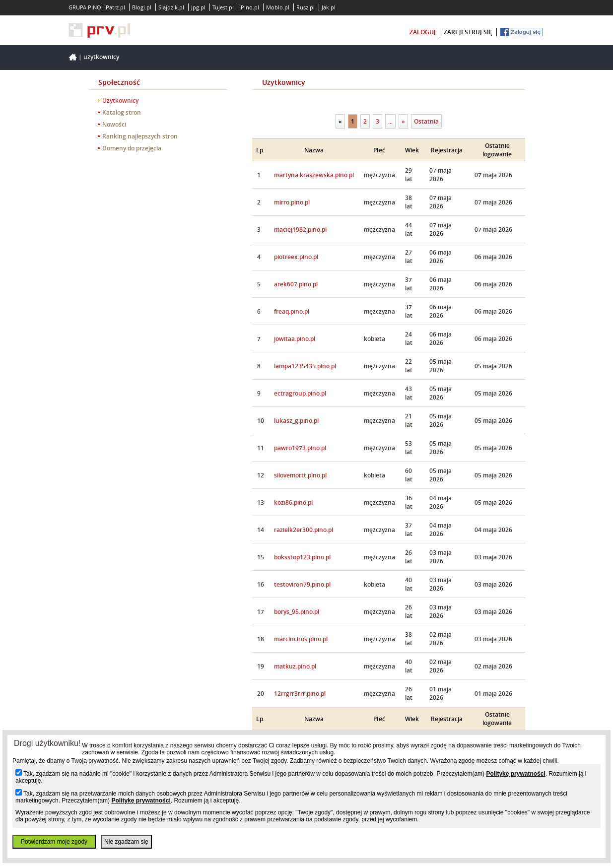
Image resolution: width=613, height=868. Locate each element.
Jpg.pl (198, 7)
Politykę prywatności (515, 774)
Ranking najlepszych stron (140, 136)
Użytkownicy (101, 57)
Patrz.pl (115, 7)
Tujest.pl (223, 7)
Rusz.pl (306, 7)
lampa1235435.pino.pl (305, 366)
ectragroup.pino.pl (300, 393)
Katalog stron (122, 112)
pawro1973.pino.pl (300, 448)
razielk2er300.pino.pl (304, 530)
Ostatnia (426, 121)
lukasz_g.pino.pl (296, 421)
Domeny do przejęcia (132, 148)
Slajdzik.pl (171, 7)
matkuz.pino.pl (295, 666)
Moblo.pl (278, 7)
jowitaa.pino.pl (295, 339)
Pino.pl (250, 7)
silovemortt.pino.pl (300, 475)
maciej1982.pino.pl (300, 230)
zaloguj (423, 32)
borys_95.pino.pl (297, 612)
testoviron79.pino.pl (302, 584)
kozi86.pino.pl (293, 502)
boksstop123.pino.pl (302, 557)
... (390, 121)
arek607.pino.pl (296, 284)
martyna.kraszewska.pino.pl (314, 175)
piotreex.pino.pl (296, 257)
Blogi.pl (142, 7)
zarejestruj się (468, 32)
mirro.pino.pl (292, 202)
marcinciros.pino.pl (301, 639)
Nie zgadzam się (126, 842)
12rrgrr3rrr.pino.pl (300, 694)
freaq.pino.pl (292, 311)
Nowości (114, 124)
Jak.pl (329, 7)
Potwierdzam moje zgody (54, 842)
